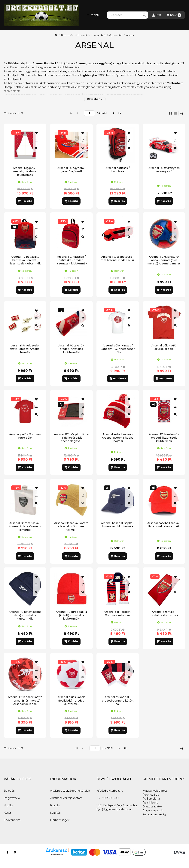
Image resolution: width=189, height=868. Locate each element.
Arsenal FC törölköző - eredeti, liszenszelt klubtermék (164, 438)
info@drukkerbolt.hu (110, 791)
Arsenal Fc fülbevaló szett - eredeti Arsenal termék (25, 349)
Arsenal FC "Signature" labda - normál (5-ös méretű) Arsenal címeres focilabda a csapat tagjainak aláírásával (164, 264)
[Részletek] (118, 379)
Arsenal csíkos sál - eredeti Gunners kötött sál (118, 700)
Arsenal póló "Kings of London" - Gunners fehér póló (118, 349)
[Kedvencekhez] (36, 133)
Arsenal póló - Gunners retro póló (25, 436)
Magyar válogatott (155, 791)
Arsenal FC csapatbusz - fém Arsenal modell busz (118, 258)
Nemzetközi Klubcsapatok (75, 35)
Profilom (9, 805)
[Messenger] (15, 852)
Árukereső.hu (57, 854)
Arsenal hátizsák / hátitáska (118, 170)
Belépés (9, 791)
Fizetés (55, 805)
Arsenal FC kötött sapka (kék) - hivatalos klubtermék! (25, 615)
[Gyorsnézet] (36, 148)
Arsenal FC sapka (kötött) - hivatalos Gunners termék (71, 526)
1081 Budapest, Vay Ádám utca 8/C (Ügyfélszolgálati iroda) (117, 807)
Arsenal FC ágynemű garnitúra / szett (71, 170)
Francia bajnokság (154, 814)
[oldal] (89, 113)
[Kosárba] (25, 201)
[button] (93, 15)
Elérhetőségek (60, 820)
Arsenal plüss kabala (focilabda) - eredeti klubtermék (71, 700)
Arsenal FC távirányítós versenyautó (164, 170)
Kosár (7, 813)
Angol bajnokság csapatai (108, 35)
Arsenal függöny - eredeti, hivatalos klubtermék (25, 171)
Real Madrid (150, 803)
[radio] (175, 113)
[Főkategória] (56, 35)
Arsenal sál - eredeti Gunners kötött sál (118, 614)
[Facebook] (8, 852)
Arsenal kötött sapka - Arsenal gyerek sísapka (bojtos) (118, 438)
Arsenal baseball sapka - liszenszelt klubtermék (118, 525)
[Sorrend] (182, 113)
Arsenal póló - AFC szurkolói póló (164, 347)
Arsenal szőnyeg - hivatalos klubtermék (164, 614)
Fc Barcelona (151, 799)
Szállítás (55, 813)
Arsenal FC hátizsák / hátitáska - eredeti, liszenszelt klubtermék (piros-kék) (25, 262)
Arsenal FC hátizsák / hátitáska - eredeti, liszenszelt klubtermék (71, 260)
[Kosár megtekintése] (174, 15)
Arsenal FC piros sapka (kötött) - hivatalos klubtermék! (71, 615)
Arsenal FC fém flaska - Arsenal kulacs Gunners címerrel (25, 526)
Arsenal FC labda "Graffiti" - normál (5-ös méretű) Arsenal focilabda (25, 700)
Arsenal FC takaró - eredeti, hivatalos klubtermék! (71, 349)
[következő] (114, 113)
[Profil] (157, 15)
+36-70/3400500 (108, 798)
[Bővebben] (95, 99)
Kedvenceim (12, 820)
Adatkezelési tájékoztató (66, 798)
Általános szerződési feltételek (70, 791)
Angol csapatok (153, 810)
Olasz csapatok (152, 806)
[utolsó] (120, 113)
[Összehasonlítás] (36, 140)
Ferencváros (151, 795)
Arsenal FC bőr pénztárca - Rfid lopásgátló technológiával (71, 438)
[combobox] (127, 15)
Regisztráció (12, 798)
